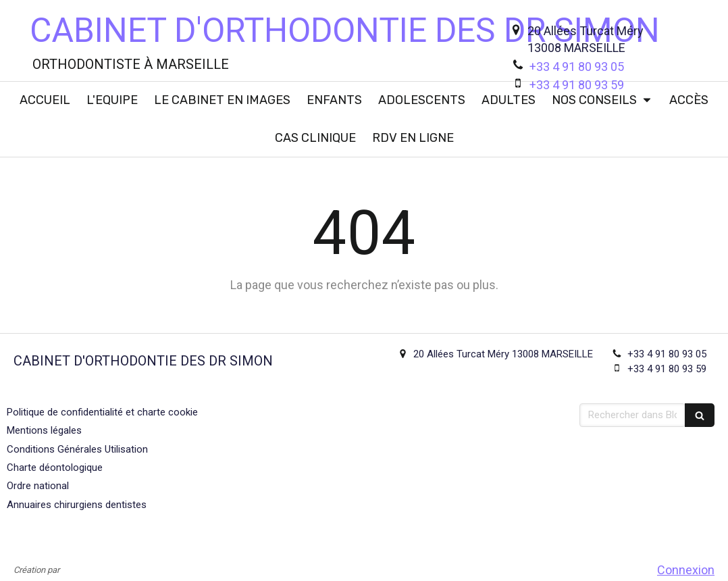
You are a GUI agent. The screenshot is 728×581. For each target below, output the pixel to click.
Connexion (686, 570)
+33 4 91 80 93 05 (577, 67)
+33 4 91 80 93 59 (577, 85)
